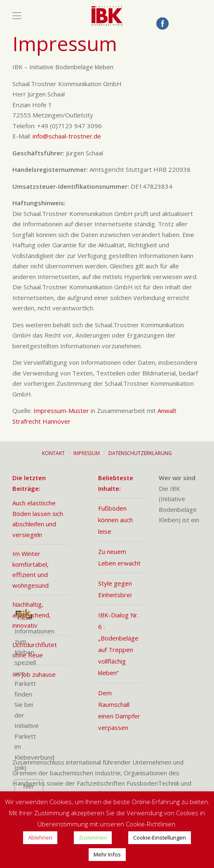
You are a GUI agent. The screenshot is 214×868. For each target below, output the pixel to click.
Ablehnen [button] (40, 838)
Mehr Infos (107, 854)
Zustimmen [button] (93, 838)
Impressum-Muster (61, 411)
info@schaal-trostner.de (67, 136)
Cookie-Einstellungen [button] (160, 838)
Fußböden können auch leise (115, 520)
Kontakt (53, 453)
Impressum (87, 453)
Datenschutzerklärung (140, 453)
